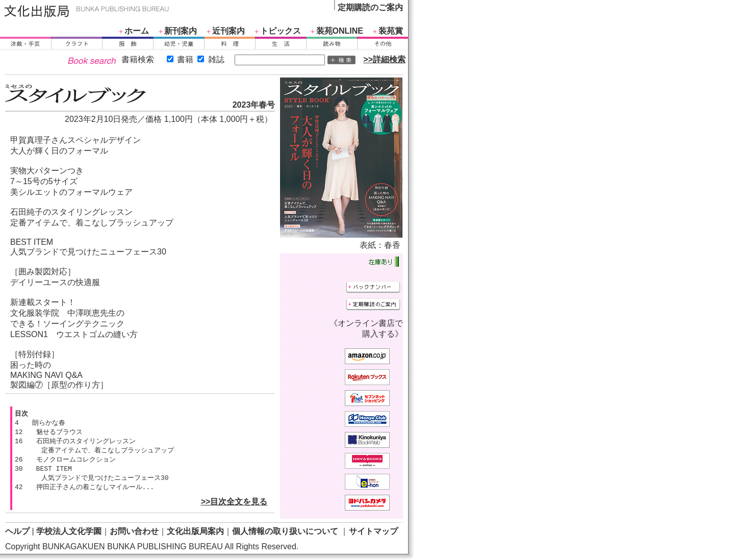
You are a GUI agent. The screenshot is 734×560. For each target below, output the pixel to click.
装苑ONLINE (340, 31)
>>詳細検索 (384, 59)
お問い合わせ (134, 531)
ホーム (137, 31)
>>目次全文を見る (234, 506)
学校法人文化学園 (69, 531)
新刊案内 (181, 31)
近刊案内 (229, 31)
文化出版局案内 (195, 531)
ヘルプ (17, 531)
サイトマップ (373, 531)
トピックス (281, 31)
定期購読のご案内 (370, 7)
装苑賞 (391, 31)
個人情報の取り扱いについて (285, 531)
